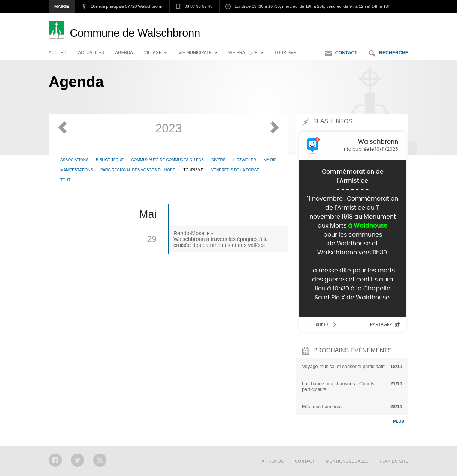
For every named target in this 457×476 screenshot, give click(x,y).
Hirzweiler (245, 160)
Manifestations (77, 170)
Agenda (124, 52)
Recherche (389, 53)
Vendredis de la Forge (235, 170)
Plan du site (394, 461)
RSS (100, 460)
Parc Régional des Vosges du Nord (138, 170)
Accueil (58, 52)
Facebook (55, 460)
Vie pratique (243, 52)
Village (153, 52)
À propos (273, 461)
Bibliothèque (110, 160)
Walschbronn (135, 33)
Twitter (77, 460)
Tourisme (286, 52)
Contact (341, 53)
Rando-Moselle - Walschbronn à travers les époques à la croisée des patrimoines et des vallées (221, 239)
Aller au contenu (387, 21)
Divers (218, 160)
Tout (65, 180)
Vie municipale (195, 52)
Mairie (62, 6)
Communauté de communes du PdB (167, 160)
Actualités (91, 52)
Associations (74, 160)
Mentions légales (347, 461)
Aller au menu (339, 21)
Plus (399, 421)
